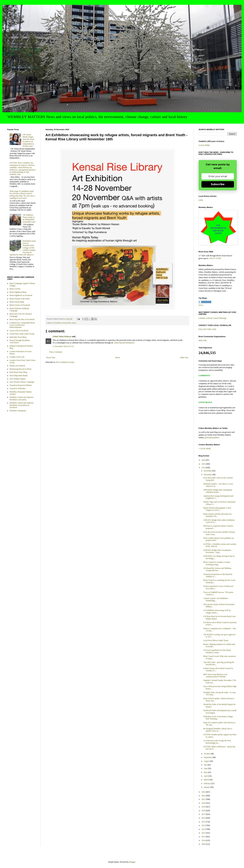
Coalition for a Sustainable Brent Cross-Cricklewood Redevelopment (22, 325)
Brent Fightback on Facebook (21, 295)
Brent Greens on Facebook (20, 305)
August (207, 761)
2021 (204, 799)
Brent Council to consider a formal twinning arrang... (217, 563)
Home (118, 358)
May (206, 772)
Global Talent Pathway (62, 336)
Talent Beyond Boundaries (124, 343)
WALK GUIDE (215, 258)
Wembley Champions (18, 411)
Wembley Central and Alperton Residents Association (21, 398)
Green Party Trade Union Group (22, 334)
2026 (204, 460)
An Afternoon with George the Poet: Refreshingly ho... (217, 742)
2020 (204, 803)
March (207, 780)
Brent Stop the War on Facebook (22, 319)
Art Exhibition (57, 323)
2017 (204, 814)
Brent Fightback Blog (18, 292)
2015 (204, 822)
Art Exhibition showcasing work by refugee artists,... (217, 611)
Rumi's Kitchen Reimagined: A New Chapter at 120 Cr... (217, 509)
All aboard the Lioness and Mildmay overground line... (217, 569)
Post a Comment (56, 352)
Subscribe (218, 184)
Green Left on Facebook (19, 331)
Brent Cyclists (15, 289)
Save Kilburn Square (18, 379)
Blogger (132, 862)
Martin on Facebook (17, 366)
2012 (204, 833)
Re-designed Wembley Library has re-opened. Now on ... (218, 730)
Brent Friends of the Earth (20, 299)
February (207, 783)
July (206, 765)
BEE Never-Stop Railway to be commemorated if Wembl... (215, 676)
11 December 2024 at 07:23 (63, 346)
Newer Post (51, 358)
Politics (201, 305)
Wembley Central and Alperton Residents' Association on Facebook (21, 405)
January (207, 787)
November (208, 475)
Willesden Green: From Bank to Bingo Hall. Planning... (218, 718)
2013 (204, 829)
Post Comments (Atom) (65, 362)
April (206, 776)
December (208, 471)
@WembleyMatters (212, 438)
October (207, 754)
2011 (204, 837)
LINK (201, 200)
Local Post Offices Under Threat (216, 640)
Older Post (184, 358)
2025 (204, 464)
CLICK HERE (204, 145)
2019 (204, 807)
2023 (204, 792)
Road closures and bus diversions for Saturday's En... (217, 515)
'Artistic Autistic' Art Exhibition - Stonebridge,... (216, 599)
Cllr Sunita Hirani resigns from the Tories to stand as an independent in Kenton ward (29, 140)
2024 (204, 468)
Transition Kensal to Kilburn (21, 385)
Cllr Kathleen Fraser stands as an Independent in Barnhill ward (29, 218)
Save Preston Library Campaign (22, 382)
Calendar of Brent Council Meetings (213, 318)
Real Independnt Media (19, 376)
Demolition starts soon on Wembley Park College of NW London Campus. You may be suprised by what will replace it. (23, 248)
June (206, 768)
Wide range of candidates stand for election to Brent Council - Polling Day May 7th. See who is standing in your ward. (22, 195)
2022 (204, 796)
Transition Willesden (18, 388)
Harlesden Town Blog (18, 337)
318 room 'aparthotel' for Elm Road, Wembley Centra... (217, 651)
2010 (204, 840)
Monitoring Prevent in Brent (20, 369)
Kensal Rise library (70, 323)
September (208, 757)
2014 (204, 825)
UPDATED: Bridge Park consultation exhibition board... (218, 491)
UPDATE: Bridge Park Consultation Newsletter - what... (217, 551)
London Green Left (17, 357)
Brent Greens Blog (17, 302)
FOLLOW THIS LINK (207, 329)
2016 (204, 818)
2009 (204, 844)
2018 (204, 811)
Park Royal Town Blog (18, 372)
